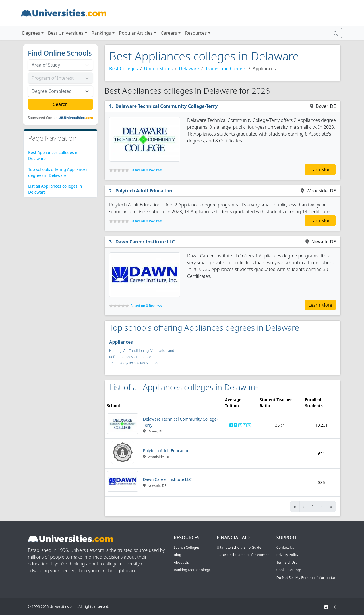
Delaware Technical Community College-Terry (167, 106)
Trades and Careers (226, 69)
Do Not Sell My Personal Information (306, 578)
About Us (181, 562)
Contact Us (285, 547)
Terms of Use (287, 562)
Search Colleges (187, 547)
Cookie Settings (289, 570)
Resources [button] (196, 33)
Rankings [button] (101, 33)
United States (159, 69)
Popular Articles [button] (136, 33)
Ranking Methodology (192, 570)
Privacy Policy (287, 555)
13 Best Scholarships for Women (243, 555)
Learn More (320, 169)
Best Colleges (124, 69)
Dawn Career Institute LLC (145, 242)
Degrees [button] (31, 33)
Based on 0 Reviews (146, 170)
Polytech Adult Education (144, 191)
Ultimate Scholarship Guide (239, 547)
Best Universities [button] (66, 33)
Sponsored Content (43, 118)
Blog (177, 555)
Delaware (189, 69)
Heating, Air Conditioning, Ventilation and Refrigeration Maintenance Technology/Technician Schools (142, 357)
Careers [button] (169, 33)
